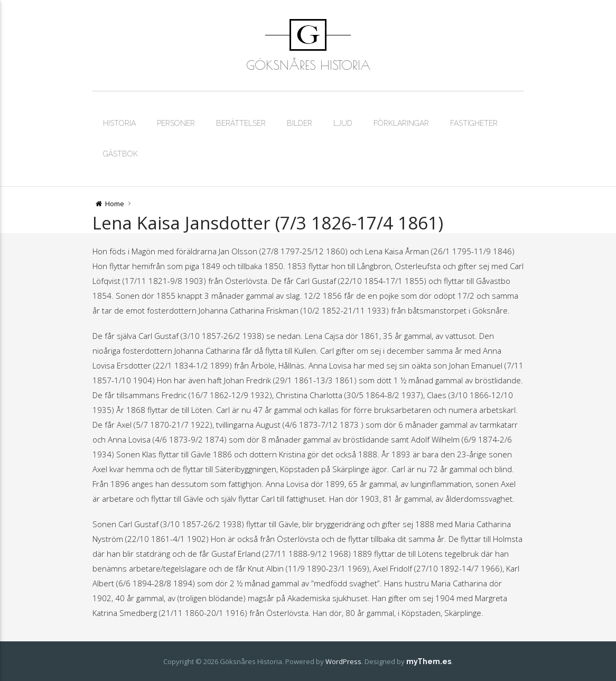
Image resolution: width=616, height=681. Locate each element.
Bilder (300, 123)
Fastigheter (474, 123)
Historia (119, 123)
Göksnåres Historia (308, 65)
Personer (176, 123)
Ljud (343, 123)
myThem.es (429, 661)
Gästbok (120, 154)
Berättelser (241, 123)
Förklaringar (401, 123)
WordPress (343, 661)
